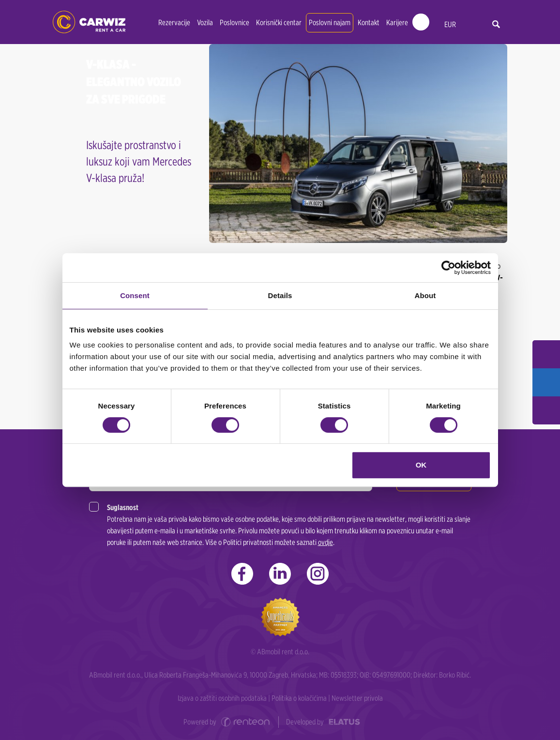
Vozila (205, 23)
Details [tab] (280, 295)
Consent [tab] (135, 295)
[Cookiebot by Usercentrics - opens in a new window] (448, 268)
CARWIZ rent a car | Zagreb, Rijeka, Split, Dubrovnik (89, 22)
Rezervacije (174, 23)
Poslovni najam (330, 23)
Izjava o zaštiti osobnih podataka (222, 698)
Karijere (397, 23)
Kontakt (369, 23)
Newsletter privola (357, 698)
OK (421, 465)
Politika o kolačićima (299, 698)
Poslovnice (235, 23)
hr (470, 25)
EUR (450, 24)
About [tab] (425, 295)
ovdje (325, 542)
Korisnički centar (279, 23)
